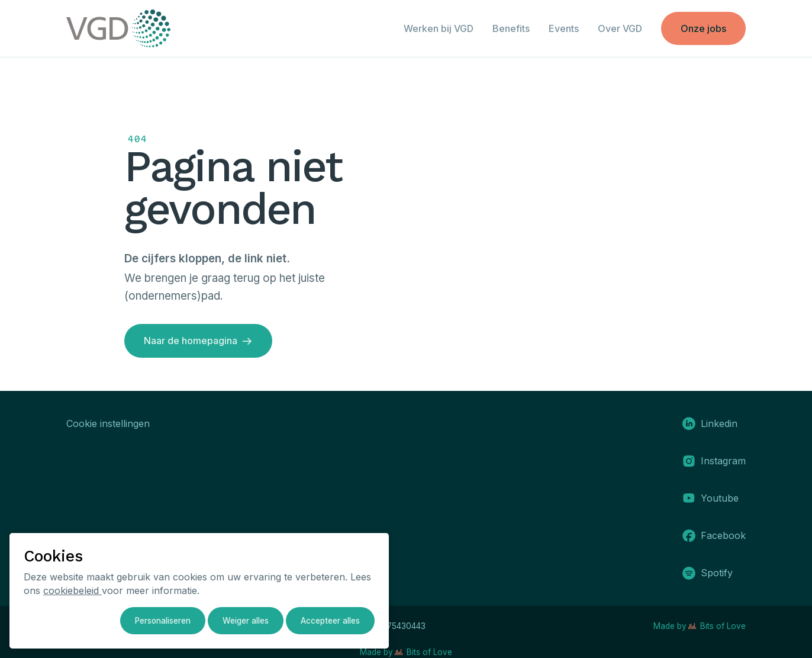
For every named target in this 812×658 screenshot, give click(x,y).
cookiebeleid (72, 590)
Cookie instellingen (108, 423)
